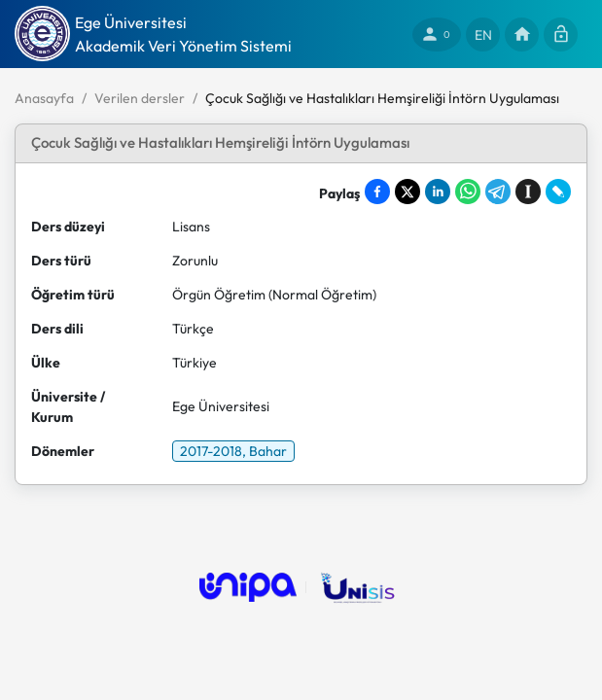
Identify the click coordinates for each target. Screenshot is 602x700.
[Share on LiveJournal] (558, 192)
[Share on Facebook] (377, 192)
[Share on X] (407, 192)
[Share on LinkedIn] (438, 192)
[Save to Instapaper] (528, 192)
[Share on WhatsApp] (468, 192)
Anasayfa (44, 98)
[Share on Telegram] (498, 192)
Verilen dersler (140, 98)
